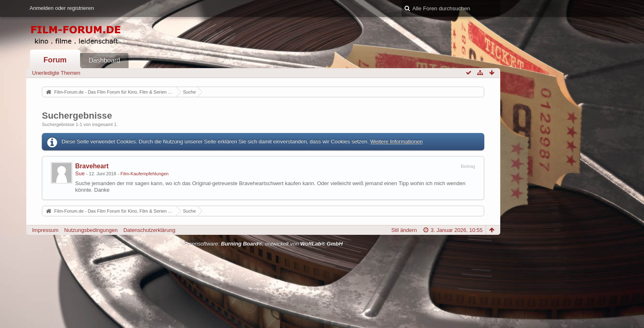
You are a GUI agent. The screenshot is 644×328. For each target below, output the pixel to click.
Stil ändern (404, 230)
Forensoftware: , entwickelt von (263, 244)
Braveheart (92, 166)
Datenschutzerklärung (149, 230)
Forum (55, 60)
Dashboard (104, 60)
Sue (80, 173)
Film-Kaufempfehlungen (144, 174)
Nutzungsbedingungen (91, 230)
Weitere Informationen (396, 141)
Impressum (45, 230)
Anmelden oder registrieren (62, 8)
